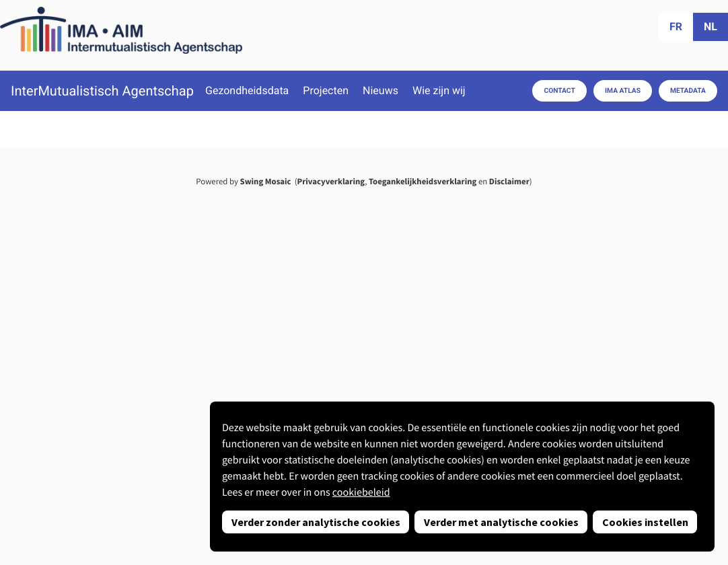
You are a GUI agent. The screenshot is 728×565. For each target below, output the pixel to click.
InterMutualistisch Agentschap (102, 91)
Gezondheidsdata (247, 91)
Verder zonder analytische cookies (316, 522)
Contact (559, 90)
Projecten (326, 91)
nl (711, 27)
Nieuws (380, 91)
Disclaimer (509, 182)
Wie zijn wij (439, 91)
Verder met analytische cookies (501, 522)
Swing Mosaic (266, 182)
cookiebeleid (361, 492)
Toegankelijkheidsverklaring (423, 182)
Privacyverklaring (331, 182)
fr (676, 27)
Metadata (688, 90)
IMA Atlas (623, 90)
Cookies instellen (645, 522)
